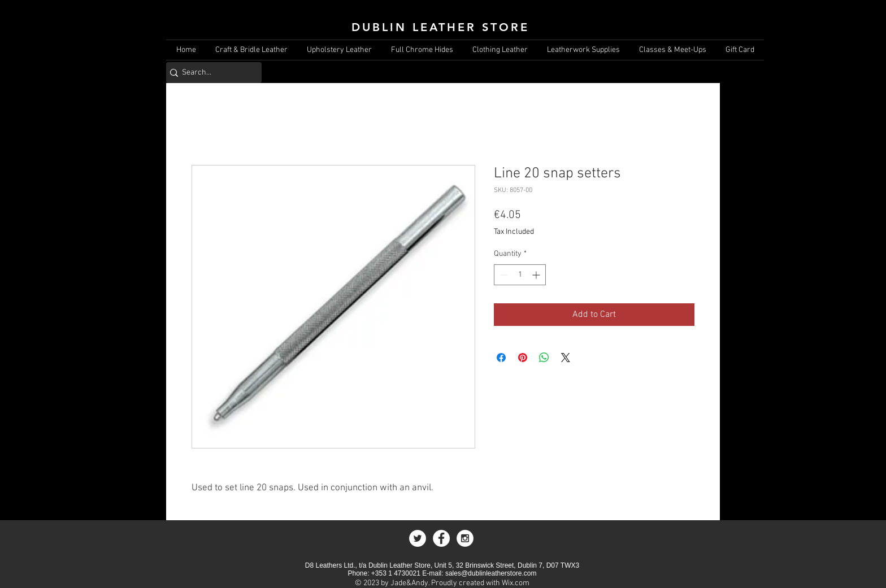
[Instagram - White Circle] (465, 538)
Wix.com (516, 583)
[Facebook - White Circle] (441, 538)
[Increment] (537, 275)
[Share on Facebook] (501, 358)
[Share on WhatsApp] (544, 358)
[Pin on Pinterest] (523, 358)
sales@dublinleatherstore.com (491, 573)
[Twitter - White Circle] (418, 538)
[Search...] (210, 73)
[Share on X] (566, 358)
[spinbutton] (520, 275)
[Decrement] (503, 275)
